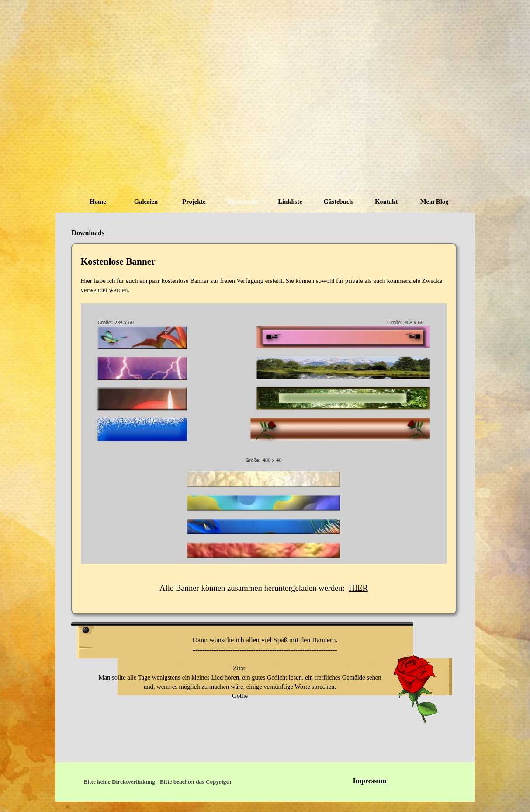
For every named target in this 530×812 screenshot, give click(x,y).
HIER (358, 588)
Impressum (370, 781)
